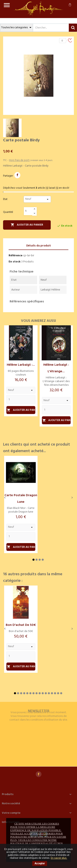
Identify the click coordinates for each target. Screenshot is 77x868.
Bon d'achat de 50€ (21, 625)
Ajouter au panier (27, 225)
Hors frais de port (19, 160)
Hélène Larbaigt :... (21, 365)
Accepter (40, 863)
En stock (15, 262)
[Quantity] (21, 399)
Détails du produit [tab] (39, 246)
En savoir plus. (59, 858)
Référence (16, 256)
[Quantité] (28, 211)
